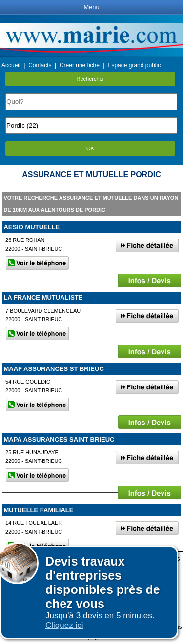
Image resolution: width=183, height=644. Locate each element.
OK (90, 148)
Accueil (11, 65)
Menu (91, 7)
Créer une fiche (80, 65)
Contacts (40, 65)
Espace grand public (134, 65)
